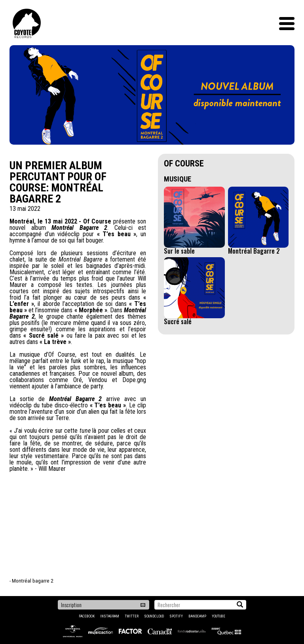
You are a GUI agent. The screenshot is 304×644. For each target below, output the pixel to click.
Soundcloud (154, 616)
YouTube (218, 616)
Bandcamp (197, 616)
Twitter (132, 616)
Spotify (176, 616)
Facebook (87, 616)
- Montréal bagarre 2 (31, 581)
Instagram (110, 616)
